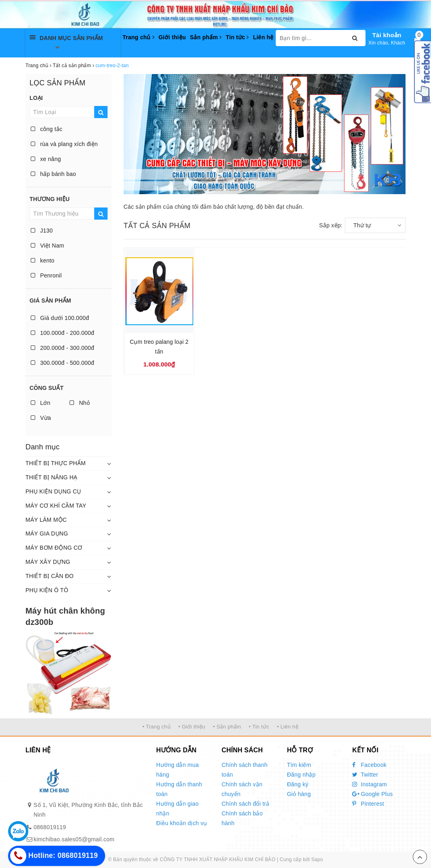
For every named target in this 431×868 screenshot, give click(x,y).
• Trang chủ (156, 727)
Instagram (370, 784)
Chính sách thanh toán (245, 770)
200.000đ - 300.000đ (62, 348)
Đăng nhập (301, 775)
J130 (42, 231)
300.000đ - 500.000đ (62, 363)
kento (43, 260)
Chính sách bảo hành (242, 818)
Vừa (41, 418)
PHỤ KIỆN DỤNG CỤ (53, 491)
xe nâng (46, 159)
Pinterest (368, 804)
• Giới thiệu (192, 727)
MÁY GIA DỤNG (47, 534)
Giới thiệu (172, 37)
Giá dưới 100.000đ (60, 318)
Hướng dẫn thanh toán (179, 789)
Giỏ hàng (299, 794)
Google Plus (372, 794)
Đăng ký (298, 784)
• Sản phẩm (227, 727)
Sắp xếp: (331, 225)
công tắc (46, 129)
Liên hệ (263, 37)
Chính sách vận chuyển (242, 789)
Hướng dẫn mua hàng (177, 770)
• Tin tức (259, 727)
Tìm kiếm (299, 765)
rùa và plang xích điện (64, 144)
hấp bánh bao (53, 174)
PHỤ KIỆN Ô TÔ (47, 590)
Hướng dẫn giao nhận (177, 809)
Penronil (46, 275)
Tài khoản (387, 35)
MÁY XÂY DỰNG (48, 562)
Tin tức (237, 37)
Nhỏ (80, 403)
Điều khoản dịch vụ (182, 823)
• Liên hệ (288, 727)
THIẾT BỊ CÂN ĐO (50, 576)
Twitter (365, 775)
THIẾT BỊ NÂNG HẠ (51, 477)
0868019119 (50, 827)
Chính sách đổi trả (246, 804)
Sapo (317, 860)
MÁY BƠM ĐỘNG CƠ (54, 548)
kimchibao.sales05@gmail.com (74, 839)
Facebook (369, 765)
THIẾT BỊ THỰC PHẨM (56, 463)
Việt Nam (48, 246)
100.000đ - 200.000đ (62, 333)
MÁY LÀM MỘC (46, 520)
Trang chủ (138, 37)
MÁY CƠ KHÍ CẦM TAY (56, 506)
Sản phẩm (206, 37)
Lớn (40, 403)
